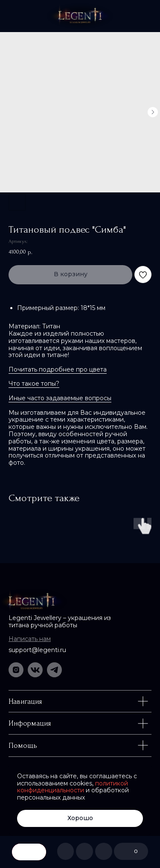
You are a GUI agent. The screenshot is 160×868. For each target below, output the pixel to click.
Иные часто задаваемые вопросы (60, 398)
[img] (80, 16)
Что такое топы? (34, 384)
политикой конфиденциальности (73, 787)
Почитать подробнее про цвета (58, 369)
